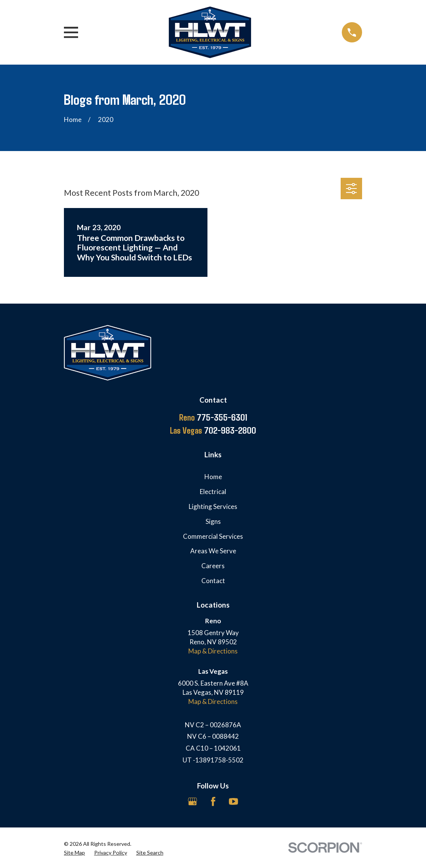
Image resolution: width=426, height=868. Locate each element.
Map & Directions (213, 651)
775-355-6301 (213, 417)
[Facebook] (213, 801)
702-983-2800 (213, 430)
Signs (213, 521)
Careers (213, 566)
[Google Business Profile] (193, 801)
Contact (213, 581)
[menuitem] (74, 853)
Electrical (213, 492)
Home (213, 477)
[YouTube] (233, 801)
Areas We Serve (213, 551)
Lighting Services (213, 506)
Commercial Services (213, 536)
